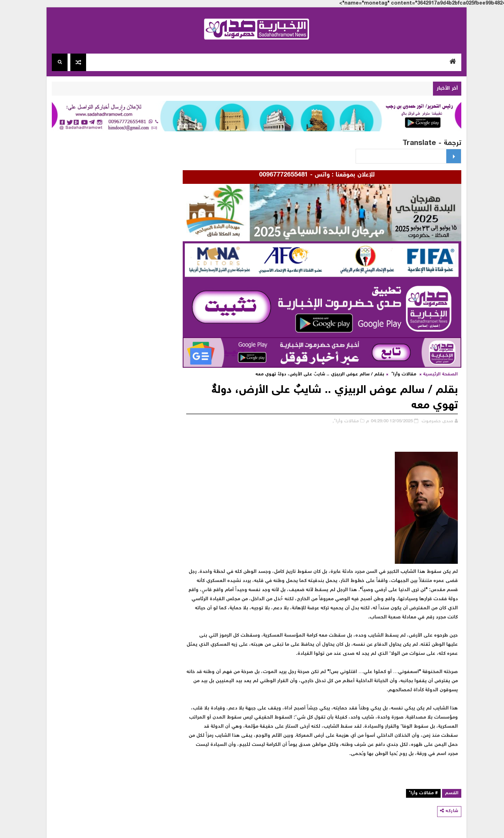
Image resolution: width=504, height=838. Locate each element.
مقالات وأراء (399, 375)
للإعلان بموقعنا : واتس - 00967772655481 (310, 175)
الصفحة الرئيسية (436, 375)
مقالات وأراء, (341, 421)
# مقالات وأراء (419, 793)
